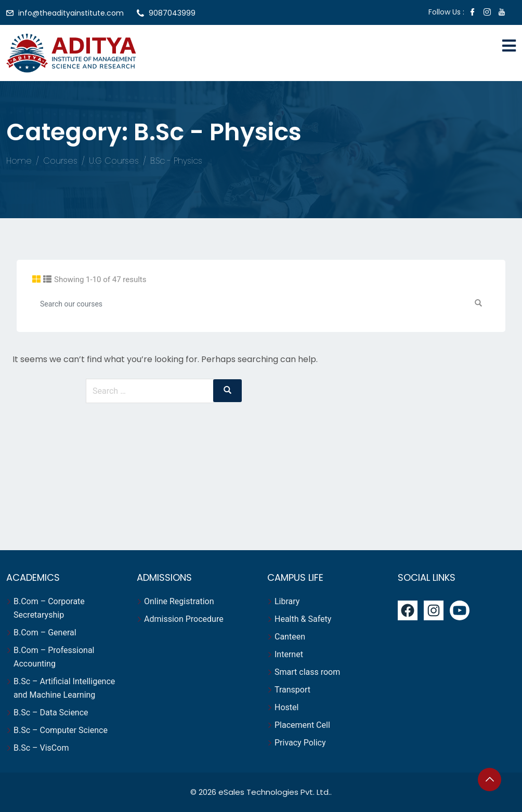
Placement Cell (302, 725)
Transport (293, 690)
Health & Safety (303, 619)
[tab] (36, 279)
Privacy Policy (300, 743)
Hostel (288, 707)
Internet (290, 654)
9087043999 (172, 13)
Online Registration (179, 601)
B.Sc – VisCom (41, 748)
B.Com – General (45, 633)
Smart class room (307, 672)
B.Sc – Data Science (51, 713)
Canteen (290, 637)
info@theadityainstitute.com (71, 13)
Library (287, 601)
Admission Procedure (184, 619)
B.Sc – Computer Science (61, 730)
